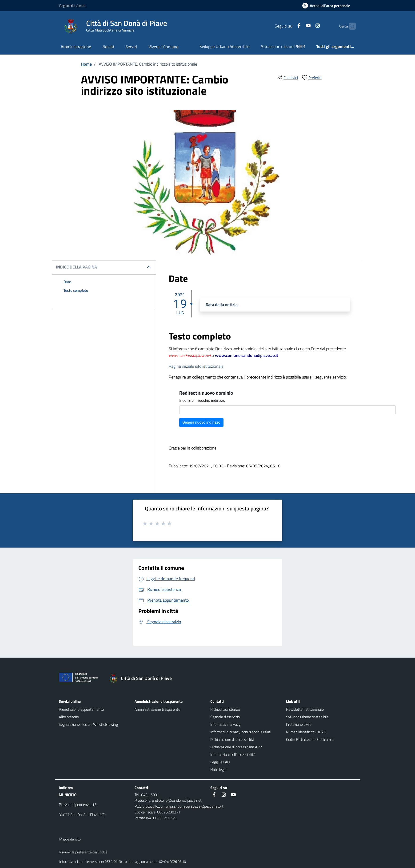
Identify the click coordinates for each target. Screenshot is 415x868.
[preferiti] (311, 78)
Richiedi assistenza (225, 709)
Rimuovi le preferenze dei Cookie (83, 852)
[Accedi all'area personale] (328, 6)
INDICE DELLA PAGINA (76, 267)
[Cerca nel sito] (350, 26)
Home (86, 64)
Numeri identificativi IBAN (306, 732)
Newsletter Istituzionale (305, 709)
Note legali (219, 769)
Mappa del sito (70, 839)
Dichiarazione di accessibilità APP (236, 747)
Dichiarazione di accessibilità (232, 739)
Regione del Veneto (72, 6)
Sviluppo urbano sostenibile (307, 717)
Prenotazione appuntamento (81, 709)
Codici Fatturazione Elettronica (310, 739)
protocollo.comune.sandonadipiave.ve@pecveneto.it (183, 806)
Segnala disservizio (225, 717)
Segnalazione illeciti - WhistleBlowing (88, 724)
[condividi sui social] (287, 78)
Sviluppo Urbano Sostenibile (224, 46)
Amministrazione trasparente (157, 709)
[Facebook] (290, 26)
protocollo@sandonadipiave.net (177, 800)
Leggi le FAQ (220, 762)
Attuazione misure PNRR (283, 46)
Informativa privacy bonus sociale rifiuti (241, 732)
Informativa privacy (225, 724)
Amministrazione (76, 47)
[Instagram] (308, 26)
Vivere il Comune (163, 47)
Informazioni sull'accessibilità (233, 754)
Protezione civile (299, 724)
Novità (108, 47)
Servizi (131, 47)
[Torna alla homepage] (143, 678)
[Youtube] (299, 26)
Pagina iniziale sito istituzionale (196, 366)
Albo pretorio (69, 717)
